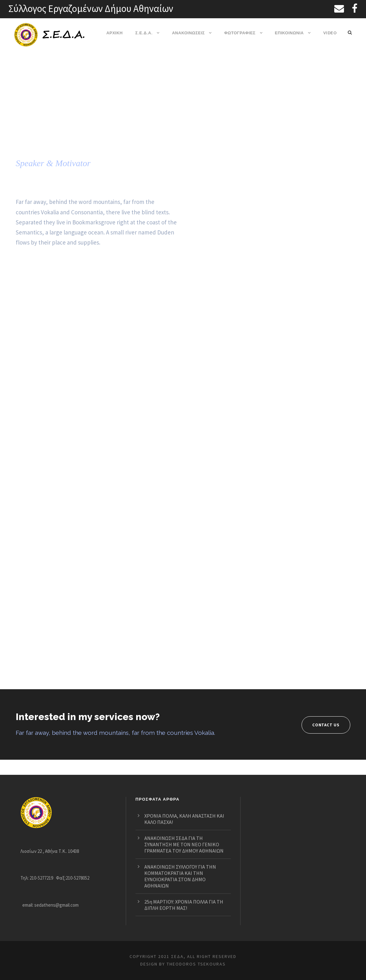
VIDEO (330, 33)
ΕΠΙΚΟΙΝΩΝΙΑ (290, 33)
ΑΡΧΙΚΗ (115, 33)
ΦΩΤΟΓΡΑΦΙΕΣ (240, 33)
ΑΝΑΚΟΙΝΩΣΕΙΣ (189, 33)
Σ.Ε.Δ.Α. (144, 33)
